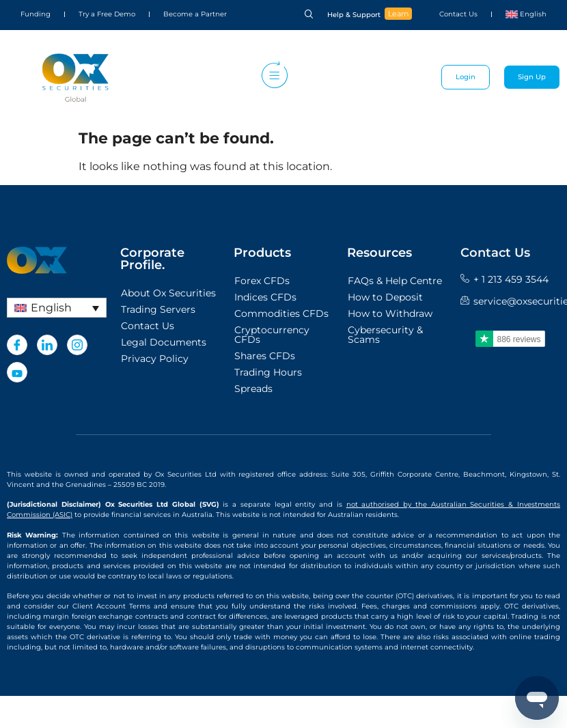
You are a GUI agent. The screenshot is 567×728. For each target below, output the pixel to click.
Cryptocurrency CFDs (272, 335)
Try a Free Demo (107, 14)
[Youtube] (17, 372)
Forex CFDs (262, 281)
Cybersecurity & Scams (385, 335)
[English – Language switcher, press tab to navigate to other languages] (57, 308)
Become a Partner (195, 14)
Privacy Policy (155, 359)
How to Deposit (385, 297)
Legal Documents (164, 342)
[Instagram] (77, 345)
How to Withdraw (390, 313)
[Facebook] (17, 345)
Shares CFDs (265, 356)
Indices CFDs (265, 297)
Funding (36, 14)
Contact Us (458, 14)
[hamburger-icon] (272, 77)
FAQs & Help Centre (395, 281)
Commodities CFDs (281, 313)
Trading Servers (158, 309)
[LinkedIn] (47, 345)
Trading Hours (268, 372)
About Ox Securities (168, 293)
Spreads (253, 389)
